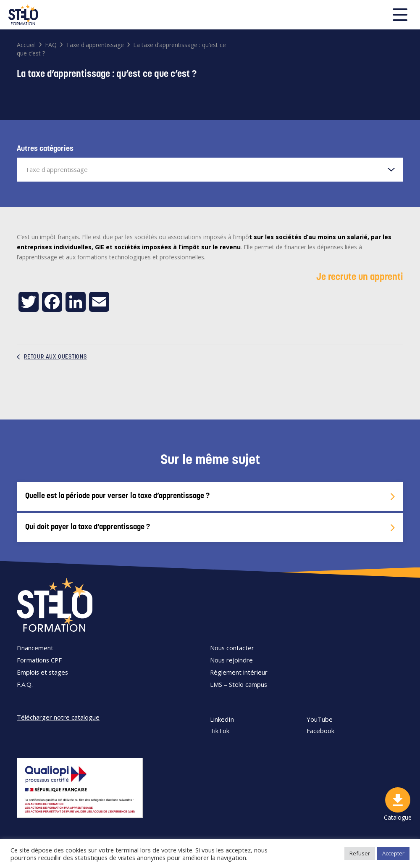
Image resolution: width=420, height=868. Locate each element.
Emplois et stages (42, 672)
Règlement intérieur (239, 672)
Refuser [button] (360, 853)
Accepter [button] (393, 853)
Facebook (320, 731)
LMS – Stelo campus (239, 684)
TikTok (220, 731)
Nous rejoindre (231, 660)
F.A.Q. (25, 684)
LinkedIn (222, 719)
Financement (35, 648)
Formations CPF (39, 660)
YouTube (320, 719)
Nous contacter (232, 648)
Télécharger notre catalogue (58, 717)
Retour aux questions (52, 357)
